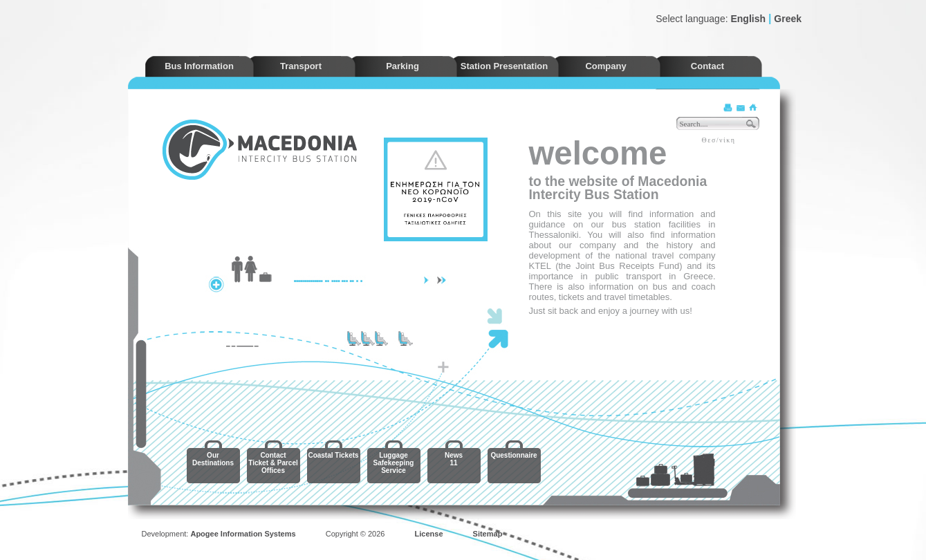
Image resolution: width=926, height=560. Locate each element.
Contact (707, 66)
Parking (402, 66)
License (429, 534)
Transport (301, 66)
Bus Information (199, 66)
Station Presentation (504, 66)
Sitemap (488, 534)
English (748, 19)
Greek (788, 19)
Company (605, 66)
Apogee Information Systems (243, 534)
